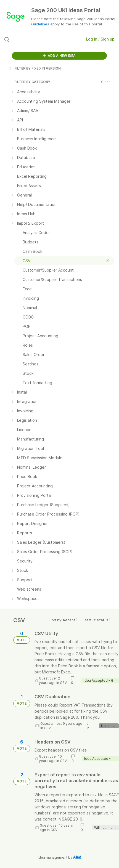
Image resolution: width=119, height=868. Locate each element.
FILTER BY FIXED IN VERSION (35, 68)
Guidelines (40, 24)
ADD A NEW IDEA (59, 56)
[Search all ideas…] (37, 39)
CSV (63, 683)
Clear (105, 82)
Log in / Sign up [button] (100, 39)
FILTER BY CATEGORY (30, 82)
